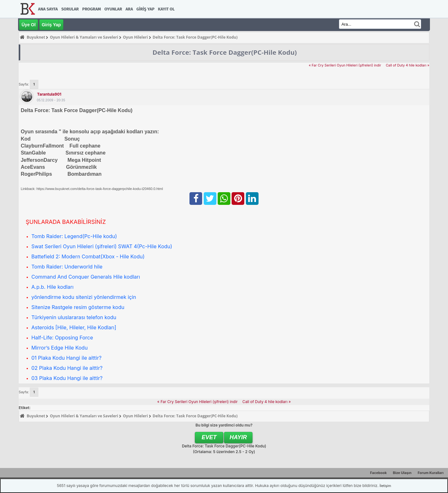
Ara (129, 9)
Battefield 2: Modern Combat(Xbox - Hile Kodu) (88, 256)
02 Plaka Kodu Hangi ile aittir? (67, 368)
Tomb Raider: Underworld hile (67, 267)
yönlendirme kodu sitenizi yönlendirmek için (84, 297)
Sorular (70, 9)
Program (92, 9)
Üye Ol (29, 25)
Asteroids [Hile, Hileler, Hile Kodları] (74, 327)
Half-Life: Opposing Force (62, 338)
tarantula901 (49, 94)
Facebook (378, 473)
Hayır (238, 437)
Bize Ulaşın (402, 473)
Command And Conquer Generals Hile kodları (86, 277)
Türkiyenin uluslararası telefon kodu (74, 317)
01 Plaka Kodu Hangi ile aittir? (66, 358)
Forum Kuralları (431, 473)
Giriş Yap (146, 9)
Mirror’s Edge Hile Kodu (60, 348)
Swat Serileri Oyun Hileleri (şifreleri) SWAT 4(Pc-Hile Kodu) (102, 246)
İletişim (385, 486)
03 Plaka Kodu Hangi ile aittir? (67, 378)
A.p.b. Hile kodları (52, 287)
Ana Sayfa (48, 9)
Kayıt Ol (166, 9)
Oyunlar (113, 9)
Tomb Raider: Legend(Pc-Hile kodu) (74, 236)
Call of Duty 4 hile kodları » (408, 65)
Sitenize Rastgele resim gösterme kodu (78, 307)
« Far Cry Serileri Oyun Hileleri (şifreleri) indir (345, 65)
